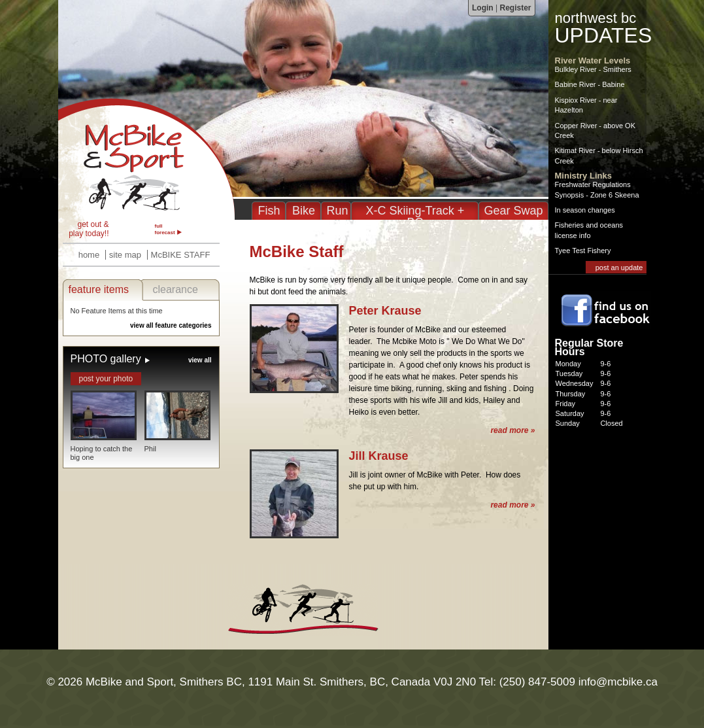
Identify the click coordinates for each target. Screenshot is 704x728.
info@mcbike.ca (618, 682)
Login (483, 8)
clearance (176, 289)
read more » (512, 430)
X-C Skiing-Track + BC (415, 217)
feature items (99, 289)
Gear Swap (513, 211)
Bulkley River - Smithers (593, 69)
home (89, 255)
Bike (304, 211)
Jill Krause (379, 456)
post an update (619, 268)
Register (515, 8)
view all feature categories (171, 325)
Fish (269, 211)
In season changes (585, 210)
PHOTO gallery (106, 359)
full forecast (165, 229)
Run (337, 211)
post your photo (106, 379)
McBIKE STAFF (181, 255)
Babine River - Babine (590, 84)
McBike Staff (146, 159)
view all (200, 360)
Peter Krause (385, 311)
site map (125, 255)
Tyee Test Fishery (583, 251)
